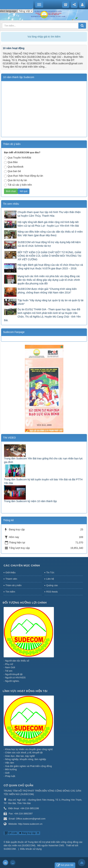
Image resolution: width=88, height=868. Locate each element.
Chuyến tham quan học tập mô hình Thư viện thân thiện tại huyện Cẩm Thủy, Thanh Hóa (49, 214)
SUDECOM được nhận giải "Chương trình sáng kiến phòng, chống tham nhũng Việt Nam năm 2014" (47, 291)
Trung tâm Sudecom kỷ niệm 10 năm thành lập (30, 501)
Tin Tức (50, 572)
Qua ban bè (12, 171)
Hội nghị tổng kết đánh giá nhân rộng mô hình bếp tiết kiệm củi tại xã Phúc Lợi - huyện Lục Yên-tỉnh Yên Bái (48, 224)
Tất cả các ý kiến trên (18, 185)
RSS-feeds (52, 592)
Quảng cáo (52, 585)
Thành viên (11, 579)
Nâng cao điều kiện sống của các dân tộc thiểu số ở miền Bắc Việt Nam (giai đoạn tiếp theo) (50, 233)
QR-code (11, 833)
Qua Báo (11, 162)
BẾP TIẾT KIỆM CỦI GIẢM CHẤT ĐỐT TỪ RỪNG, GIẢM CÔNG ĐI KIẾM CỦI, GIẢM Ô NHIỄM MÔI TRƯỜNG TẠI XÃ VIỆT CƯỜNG (49, 256)
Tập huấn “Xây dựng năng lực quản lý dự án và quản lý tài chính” (51, 302)
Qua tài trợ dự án (16, 180)
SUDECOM (10, 849)
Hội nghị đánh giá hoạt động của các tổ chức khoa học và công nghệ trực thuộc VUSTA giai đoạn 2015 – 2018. (50, 267)
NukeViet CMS (56, 845)
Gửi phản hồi (65, 865)
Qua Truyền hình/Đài (18, 158)
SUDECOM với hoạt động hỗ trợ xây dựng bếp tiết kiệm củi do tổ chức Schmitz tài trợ (49, 244)
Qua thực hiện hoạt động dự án (23, 176)
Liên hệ (50, 579)
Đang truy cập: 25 (29, 833)
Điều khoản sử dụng (31, 849)
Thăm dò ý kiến (14, 585)
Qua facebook (14, 167)
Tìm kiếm (10, 592)
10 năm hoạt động (14, 48)
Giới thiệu (10, 572)
